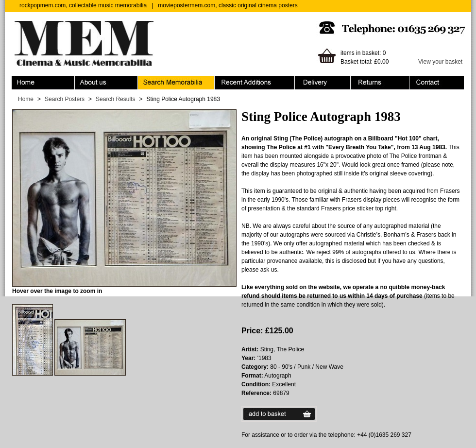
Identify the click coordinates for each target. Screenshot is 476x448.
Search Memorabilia (176, 83)
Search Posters (65, 99)
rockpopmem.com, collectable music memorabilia (83, 5)
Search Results (115, 99)
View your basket (440, 62)
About (106, 83)
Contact (437, 83)
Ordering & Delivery (323, 83)
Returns (380, 83)
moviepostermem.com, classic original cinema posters (228, 5)
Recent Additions (255, 83)
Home (43, 83)
